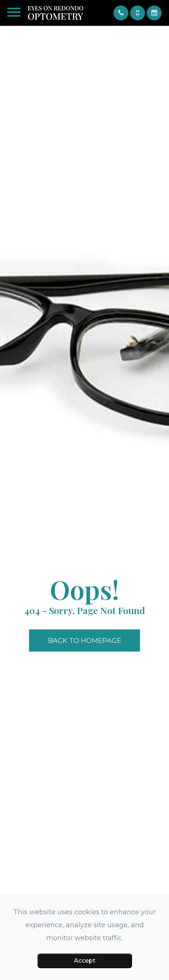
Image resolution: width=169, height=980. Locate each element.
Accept (85, 961)
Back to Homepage (85, 641)
